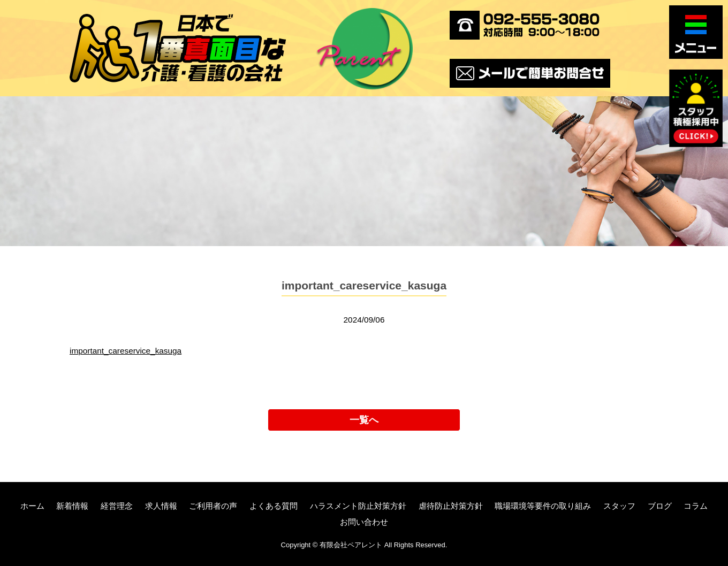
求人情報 (161, 506)
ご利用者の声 (213, 506)
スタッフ (619, 506)
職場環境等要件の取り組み (543, 506)
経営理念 (117, 506)
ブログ (660, 506)
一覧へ (364, 420)
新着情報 (72, 506)
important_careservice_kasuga (126, 351)
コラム (696, 506)
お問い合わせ (364, 522)
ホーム (32, 506)
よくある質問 (274, 506)
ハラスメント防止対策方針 (358, 506)
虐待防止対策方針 (451, 506)
